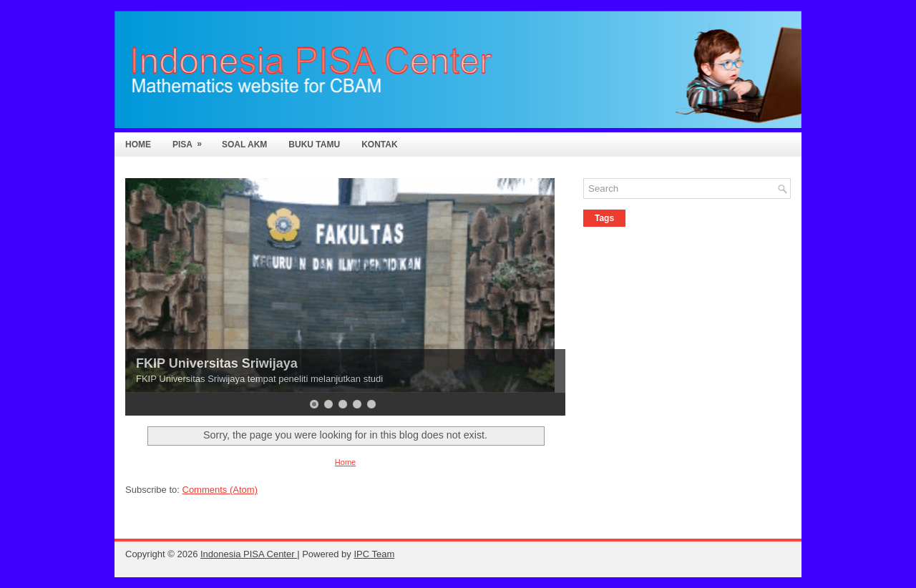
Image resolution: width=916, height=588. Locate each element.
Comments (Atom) (220, 490)
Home (138, 144)
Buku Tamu (314, 144)
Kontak (379, 144)
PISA (192, 141)
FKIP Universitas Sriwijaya (217, 363)
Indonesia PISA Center (249, 554)
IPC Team (374, 554)
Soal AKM (244, 144)
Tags (604, 218)
